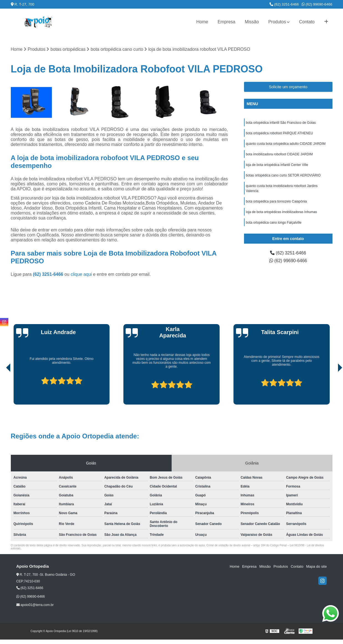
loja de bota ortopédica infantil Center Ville (277, 165)
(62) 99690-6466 (317, 4)
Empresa (227, 22)
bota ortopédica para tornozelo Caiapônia (276, 201)
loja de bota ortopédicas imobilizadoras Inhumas (282, 212)
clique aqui (81, 274)
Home (202, 22)
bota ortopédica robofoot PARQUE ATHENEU (280, 133)
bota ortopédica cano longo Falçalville (274, 223)
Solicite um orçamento (288, 87)
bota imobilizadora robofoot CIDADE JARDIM (279, 154)
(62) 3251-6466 (284, 4)
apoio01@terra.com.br (35, 605)
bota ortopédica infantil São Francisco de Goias (281, 123)
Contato (307, 22)
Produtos (277, 22)
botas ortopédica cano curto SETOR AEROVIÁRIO (283, 175)
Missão (252, 22)
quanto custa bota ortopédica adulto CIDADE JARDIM (286, 144)
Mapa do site (316, 566)
